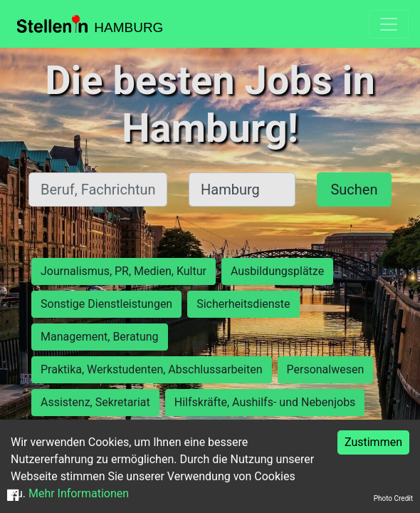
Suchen (354, 190)
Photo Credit (393, 498)
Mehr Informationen (79, 493)
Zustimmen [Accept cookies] (373, 442)
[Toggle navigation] (389, 24)
